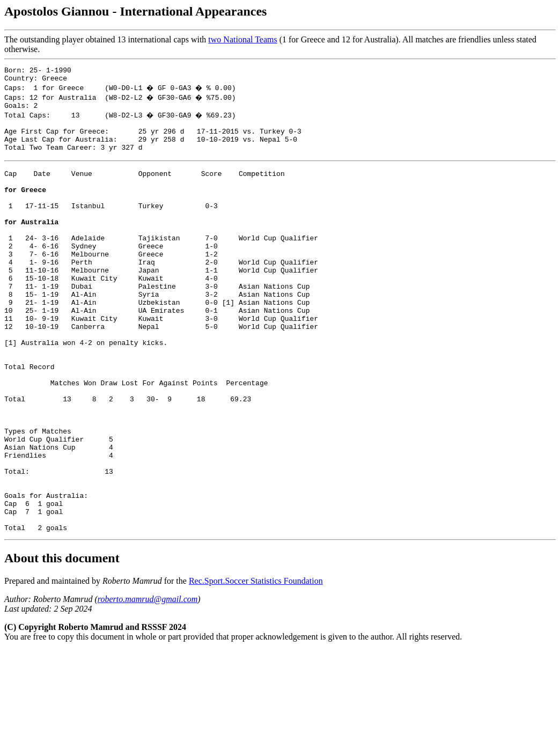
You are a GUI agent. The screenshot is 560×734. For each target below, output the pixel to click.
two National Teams (242, 39)
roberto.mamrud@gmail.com (148, 683)
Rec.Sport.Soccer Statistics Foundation (256, 665)
